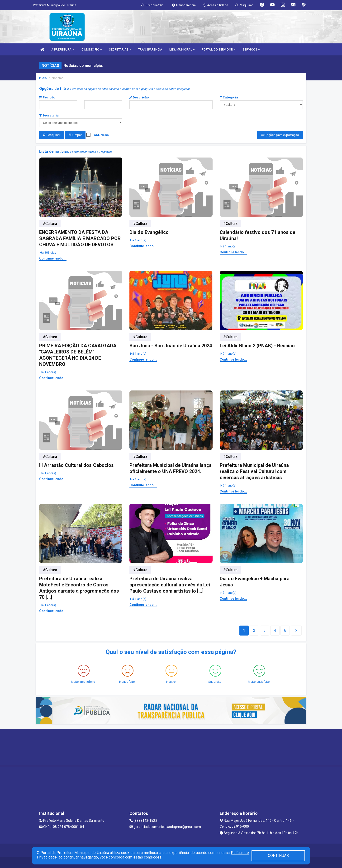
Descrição (139, 97)
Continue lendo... (53, 258)
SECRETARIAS (120, 49)
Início (43, 78)
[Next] (285, 630)
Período (47, 97)
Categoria (229, 97)
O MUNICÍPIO (92, 49)
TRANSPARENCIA (150, 49)
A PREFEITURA (63, 49)
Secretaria (49, 115)
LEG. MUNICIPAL (182, 49)
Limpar (75, 135)
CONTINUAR (278, 856)
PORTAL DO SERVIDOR (219, 49)
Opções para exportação (280, 135)
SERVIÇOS (251, 49)
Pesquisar (52, 135)
